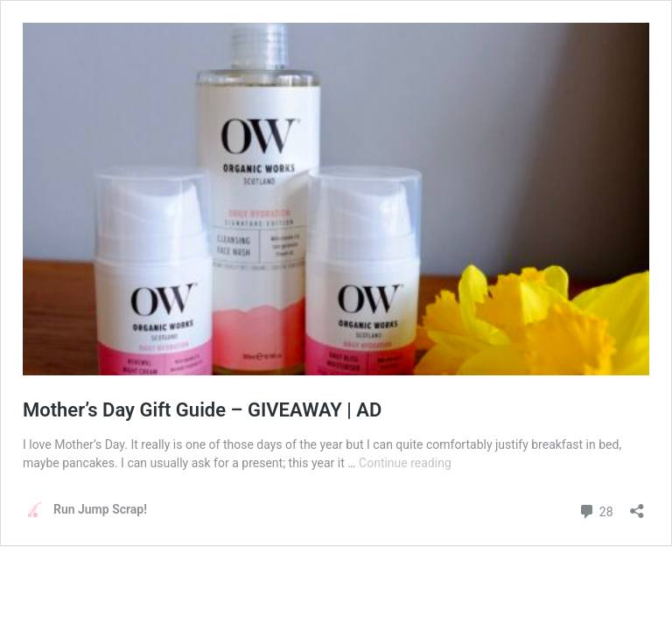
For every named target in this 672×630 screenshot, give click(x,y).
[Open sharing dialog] (637, 505)
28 (595, 510)
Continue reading (405, 463)
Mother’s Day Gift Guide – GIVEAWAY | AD (202, 410)
